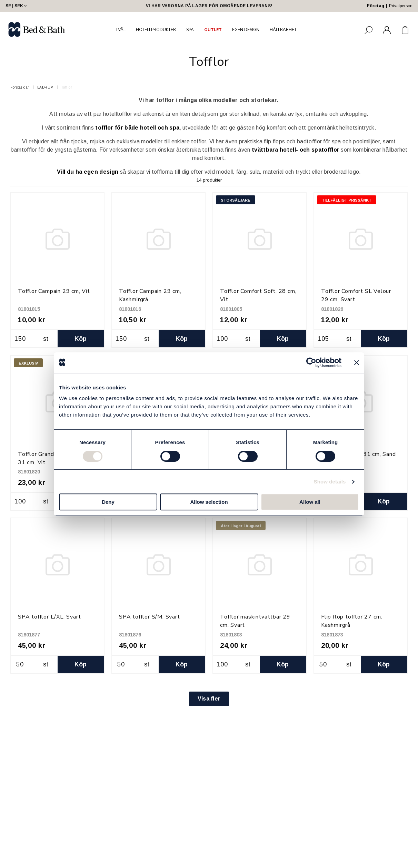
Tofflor (67, 87)
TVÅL (121, 30)
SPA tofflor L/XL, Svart (49, 617)
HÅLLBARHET (283, 30)
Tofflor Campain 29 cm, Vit (54, 291)
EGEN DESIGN (246, 30)
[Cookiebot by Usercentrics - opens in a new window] (311, 362)
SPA (190, 30)
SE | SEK (17, 6)
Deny (108, 502)
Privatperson (401, 6)
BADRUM (46, 87)
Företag (376, 6)
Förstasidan (20, 87)
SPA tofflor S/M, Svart (150, 617)
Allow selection (209, 502)
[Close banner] (357, 362)
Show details (330, 482)
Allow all (310, 502)
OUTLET (213, 30)
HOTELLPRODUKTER (156, 30)
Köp (81, 339)
